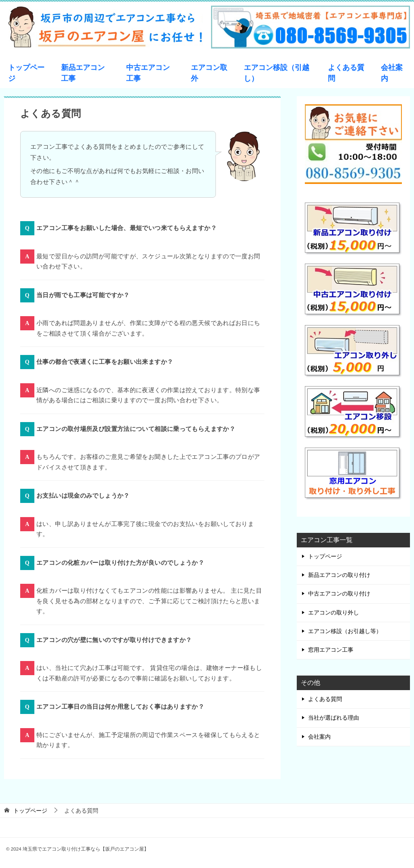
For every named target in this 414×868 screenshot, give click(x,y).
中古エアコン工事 (148, 73)
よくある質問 (346, 73)
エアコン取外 (209, 73)
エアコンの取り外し (334, 612)
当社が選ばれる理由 (334, 718)
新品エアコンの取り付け (339, 575)
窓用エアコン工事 (331, 650)
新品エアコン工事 (83, 73)
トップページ (26, 73)
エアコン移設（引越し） (277, 73)
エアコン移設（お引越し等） (345, 631)
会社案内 (392, 73)
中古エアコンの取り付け (339, 593)
